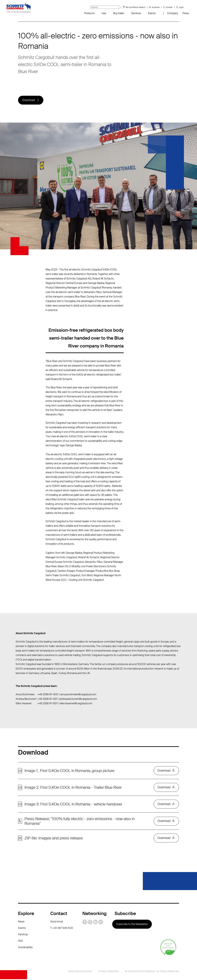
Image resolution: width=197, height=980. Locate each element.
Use (104, 13)
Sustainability (25, 948)
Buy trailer (119, 13)
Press (186, 13)
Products (89, 13)
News (21, 922)
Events (152, 13)
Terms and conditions (80, 972)
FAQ (20, 942)
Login (181, 7)
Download (29, 100)
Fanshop (23, 935)
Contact (169, 7)
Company (173, 13)
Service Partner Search (135, 7)
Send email (57, 922)
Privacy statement (109, 972)
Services (136, 13)
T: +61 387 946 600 (62, 929)
